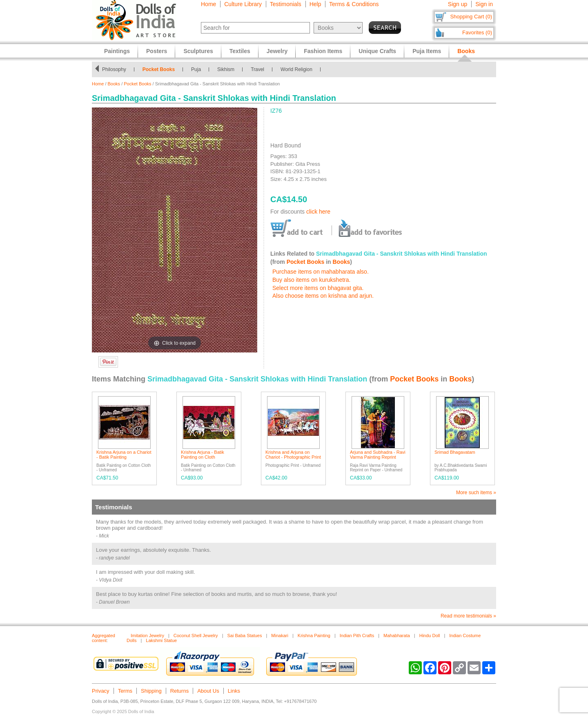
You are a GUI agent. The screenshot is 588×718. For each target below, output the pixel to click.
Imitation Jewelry (147, 635)
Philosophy (114, 69)
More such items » (476, 493)
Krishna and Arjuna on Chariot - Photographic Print (293, 455)
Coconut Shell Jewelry (196, 635)
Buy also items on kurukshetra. (311, 280)
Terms (125, 691)
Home (208, 4)
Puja (196, 69)
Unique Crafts (377, 51)
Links (234, 691)
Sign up (458, 4)
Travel (257, 69)
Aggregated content (104, 638)
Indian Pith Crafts (357, 635)
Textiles (240, 51)
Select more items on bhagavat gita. (318, 288)
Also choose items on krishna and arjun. (323, 296)
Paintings (117, 51)
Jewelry (277, 51)
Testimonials (286, 4)
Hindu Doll (430, 635)
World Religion (296, 69)
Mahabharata (397, 635)
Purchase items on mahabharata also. (321, 272)
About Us (208, 691)
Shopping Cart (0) (471, 17)
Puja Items (427, 51)
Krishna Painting (314, 635)
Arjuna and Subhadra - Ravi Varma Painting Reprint (378, 455)
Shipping (151, 691)
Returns (180, 691)
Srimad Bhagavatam (455, 452)
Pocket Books (159, 69)
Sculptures (198, 51)
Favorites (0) (477, 32)
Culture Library (243, 4)
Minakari (280, 635)
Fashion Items (323, 51)
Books (114, 84)
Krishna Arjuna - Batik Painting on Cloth (203, 455)
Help (315, 4)
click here (318, 212)
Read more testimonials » (468, 616)
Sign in (484, 4)
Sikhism (226, 69)
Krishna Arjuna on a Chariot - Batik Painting (124, 455)
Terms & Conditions (354, 4)
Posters (157, 51)
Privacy (101, 691)
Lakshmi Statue (161, 640)
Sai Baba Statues (244, 635)
